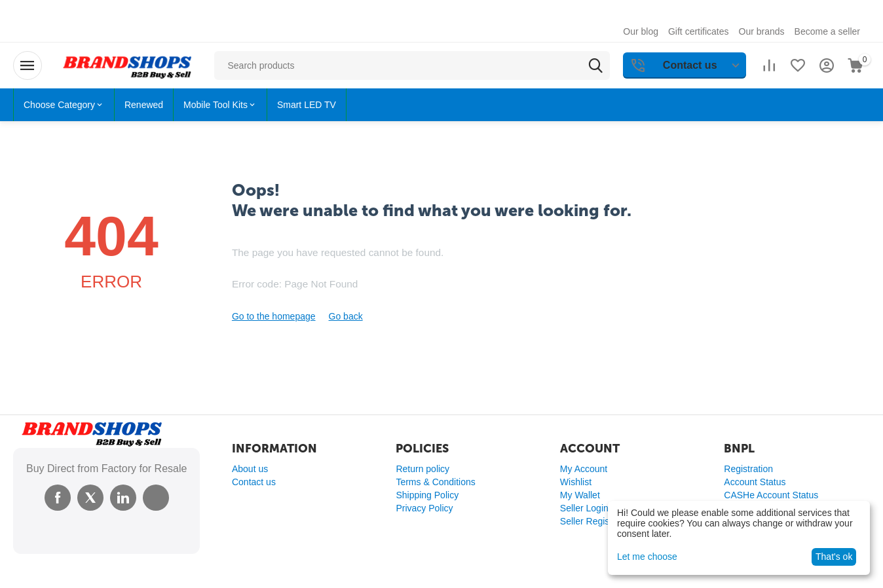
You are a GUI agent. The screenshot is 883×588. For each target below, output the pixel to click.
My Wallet (580, 495)
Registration (748, 469)
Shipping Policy (427, 495)
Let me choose (647, 557)
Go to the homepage (274, 316)
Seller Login (584, 508)
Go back (346, 316)
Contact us (254, 482)
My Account (584, 469)
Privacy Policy (424, 508)
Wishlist (576, 482)
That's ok (834, 557)
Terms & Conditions (435, 482)
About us (250, 469)
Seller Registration (597, 521)
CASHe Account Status (771, 495)
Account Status (755, 482)
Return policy (423, 469)
